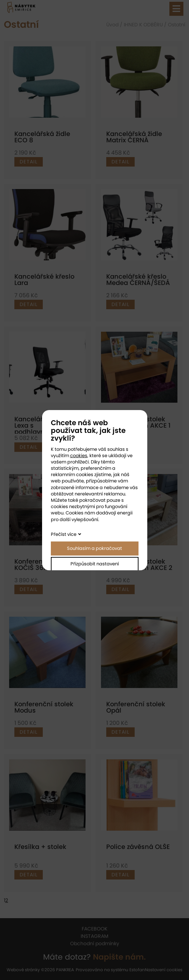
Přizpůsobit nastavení (95, 564)
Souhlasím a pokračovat (94, 548)
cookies (79, 456)
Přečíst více (64, 534)
